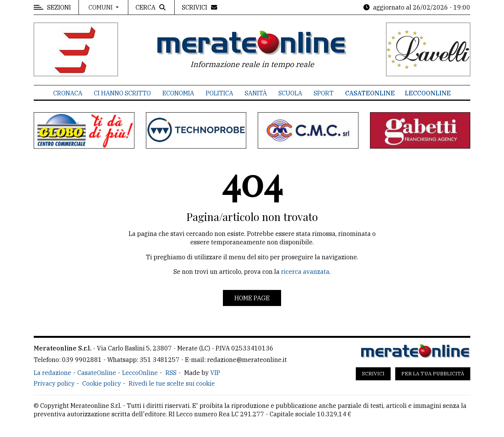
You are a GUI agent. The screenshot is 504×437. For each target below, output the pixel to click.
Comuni (101, 7)
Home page (252, 298)
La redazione (52, 373)
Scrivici (373, 374)
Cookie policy (102, 383)
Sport (324, 93)
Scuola (290, 93)
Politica (219, 93)
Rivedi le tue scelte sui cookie (172, 383)
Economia (178, 93)
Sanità (256, 93)
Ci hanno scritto (122, 93)
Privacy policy (54, 383)
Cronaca (68, 93)
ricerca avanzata (305, 272)
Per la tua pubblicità (433, 374)
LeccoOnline (428, 93)
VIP (215, 373)
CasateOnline (370, 93)
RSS (171, 373)
